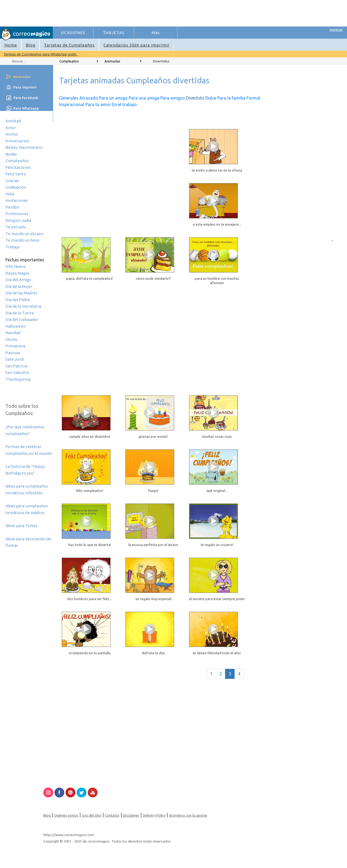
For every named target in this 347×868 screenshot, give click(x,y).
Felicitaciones (18, 167)
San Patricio (17, 366)
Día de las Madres (21, 293)
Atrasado (89, 98)
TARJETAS (114, 33)
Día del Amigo (18, 280)
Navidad (13, 333)
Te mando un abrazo (24, 234)
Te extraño (16, 227)
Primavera (15, 346)
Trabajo (13, 247)
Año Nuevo (16, 266)
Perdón (12, 207)
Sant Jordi (15, 359)
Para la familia (231, 98)
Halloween (16, 326)
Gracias (12, 181)
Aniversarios (17, 141)
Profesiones (17, 214)
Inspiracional (72, 104)
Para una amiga (144, 98)
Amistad (13, 121)
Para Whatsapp (26, 108)
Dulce (211, 98)
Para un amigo (113, 98)
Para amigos (173, 98)
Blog (30, 45)
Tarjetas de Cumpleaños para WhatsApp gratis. (41, 54)
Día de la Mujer (19, 286)
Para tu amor (98, 104)
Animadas (112, 61)
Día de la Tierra (20, 313)
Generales (69, 98)
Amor (11, 128)
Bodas (11, 154)
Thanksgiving (18, 379)
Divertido (195, 98)
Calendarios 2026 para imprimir (137, 45)
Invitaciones (17, 200)
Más (156, 33)
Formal (253, 98)
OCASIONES (73, 33)
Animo (12, 134)
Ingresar (336, 29)
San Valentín (17, 372)
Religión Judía (18, 220)
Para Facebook (26, 98)
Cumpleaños (17, 161)
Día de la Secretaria (23, 306)
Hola (10, 194)
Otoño (11, 339)
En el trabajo (124, 104)
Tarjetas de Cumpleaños (69, 45)
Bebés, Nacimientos (24, 147)
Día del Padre (18, 300)
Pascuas (13, 353)
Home (11, 45)
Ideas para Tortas (21, 526)
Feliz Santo (16, 174)
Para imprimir (25, 87)
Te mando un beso (22, 240)
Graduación (16, 187)
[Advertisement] (152, 12)
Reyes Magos (17, 273)
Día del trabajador (22, 319)
